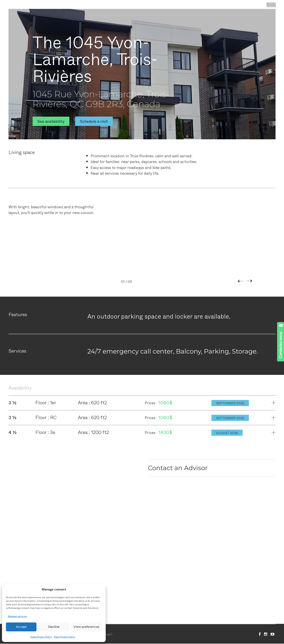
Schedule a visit (94, 121)
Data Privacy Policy (41, 637)
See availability (51, 121)
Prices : (152, 403)
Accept (21, 627)
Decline (54, 627)
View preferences (86, 627)
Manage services (17, 616)
